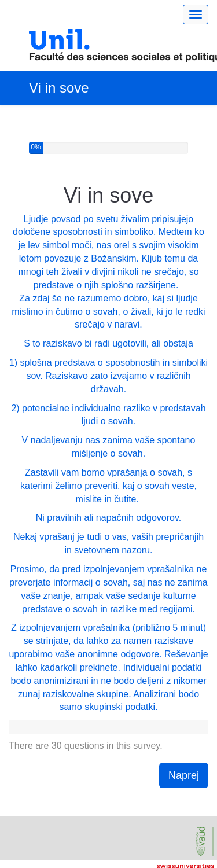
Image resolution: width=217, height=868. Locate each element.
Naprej (184, 775)
